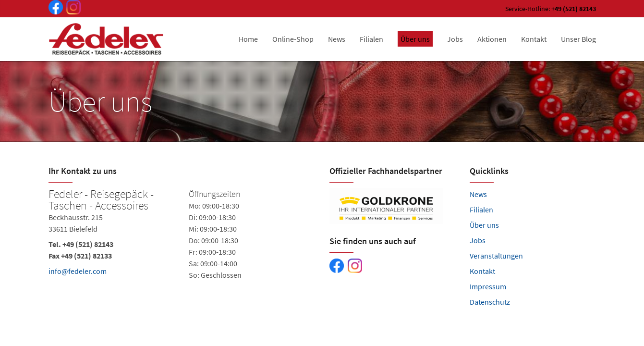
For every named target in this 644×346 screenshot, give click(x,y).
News (478, 194)
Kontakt (482, 271)
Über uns (484, 225)
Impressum (488, 286)
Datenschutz (490, 302)
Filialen (481, 210)
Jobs (478, 240)
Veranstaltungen (496, 256)
